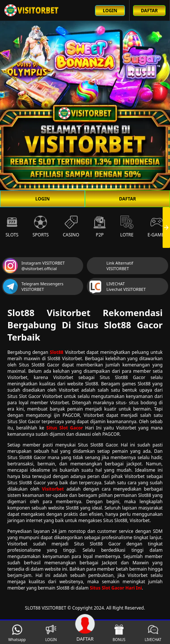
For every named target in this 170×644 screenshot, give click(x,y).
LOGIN (42, 199)
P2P (100, 227)
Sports (41, 227)
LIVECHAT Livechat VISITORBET (117, 286)
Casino (71, 227)
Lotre (127, 227)
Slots (12, 227)
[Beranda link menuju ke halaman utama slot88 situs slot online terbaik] (32, 10)
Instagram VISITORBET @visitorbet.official (34, 266)
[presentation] (166, 228)
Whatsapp (17, 633)
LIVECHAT (153, 633)
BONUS (119, 633)
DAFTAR (127, 199)
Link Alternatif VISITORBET (110, 266)
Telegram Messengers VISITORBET (33, 286)
